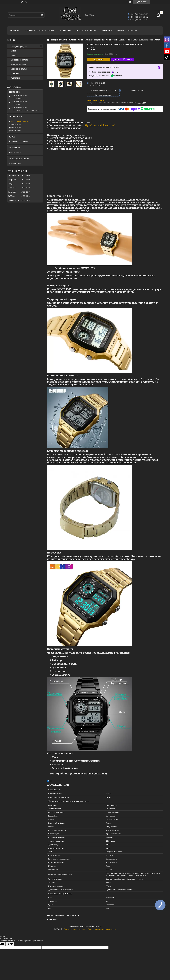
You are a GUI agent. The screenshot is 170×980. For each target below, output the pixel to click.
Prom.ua (98, 924)
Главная (15, 31)
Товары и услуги (34, 31)
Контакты (65, 31)
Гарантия (15, 78)
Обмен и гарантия (127, 31)
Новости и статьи (86, 31)
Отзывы (14, 55)
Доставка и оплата (19, 60)
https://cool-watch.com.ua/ (99, 123)
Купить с (123, 60)
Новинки (107, 31)
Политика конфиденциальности (102, 927)
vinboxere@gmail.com (21, 121)
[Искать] (42, 15)
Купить (100, 59)
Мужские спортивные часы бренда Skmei (105, 40)
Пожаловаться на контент (75, 927)
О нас (51, 31)
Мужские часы (76, 40)
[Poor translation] (10, 942)
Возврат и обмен (19, 64)
